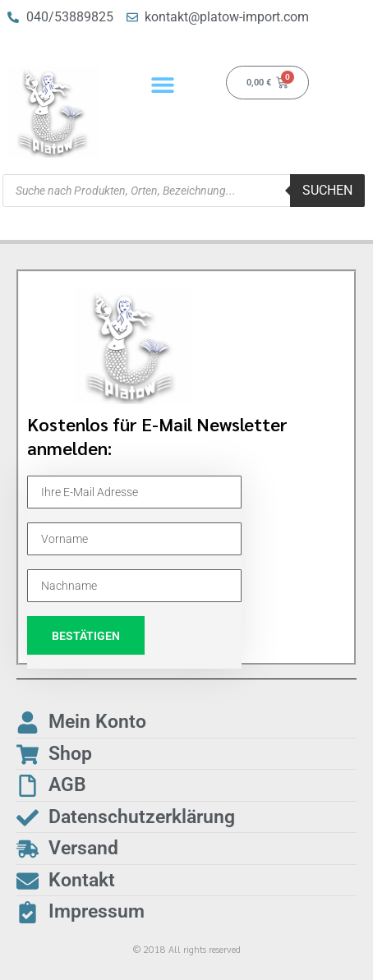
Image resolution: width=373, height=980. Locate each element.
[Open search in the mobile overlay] (184, 191)
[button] (163, 84)
